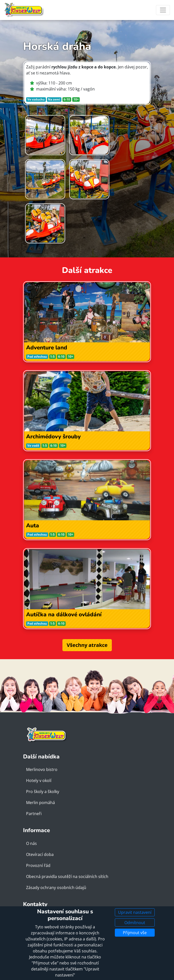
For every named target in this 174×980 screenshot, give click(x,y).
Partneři (34, 814)
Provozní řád (38, 865)
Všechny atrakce (87, 645)
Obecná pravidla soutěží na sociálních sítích (67, 876)
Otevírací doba (40, 854)
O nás (31, 843)
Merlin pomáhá (40, 803)
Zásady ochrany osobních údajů (56, 888)
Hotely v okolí (39, 780)
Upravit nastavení (135, 912)
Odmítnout (135, 923)
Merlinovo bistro (42, 769)
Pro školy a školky (43, 792)
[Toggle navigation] (163, 10)
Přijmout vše (135, 933)
